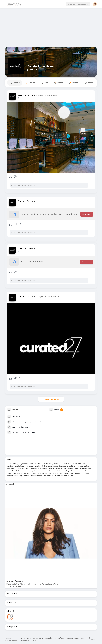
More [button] (33, 640)
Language (92, 639)
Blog (82, 638)
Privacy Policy (48, 638)
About (29, 638)
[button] (78, 4)
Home (23, 638)
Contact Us (37, 638)
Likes (9, 611)
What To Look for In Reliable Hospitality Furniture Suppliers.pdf (44, 214)
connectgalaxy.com (13, 586)
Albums (10, 593)
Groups (10, 627)
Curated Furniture (40, 66)
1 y (18, 98)
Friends (10, 602)
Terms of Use (59, 638)
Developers (25, 640)
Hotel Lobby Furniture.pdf (27, 262)
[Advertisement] (51, 28)
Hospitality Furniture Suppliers (35, 422)
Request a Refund (72, 638)
